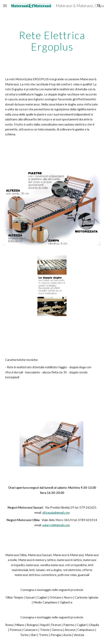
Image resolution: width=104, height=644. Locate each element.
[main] (52, 41)
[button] (5, 6)
